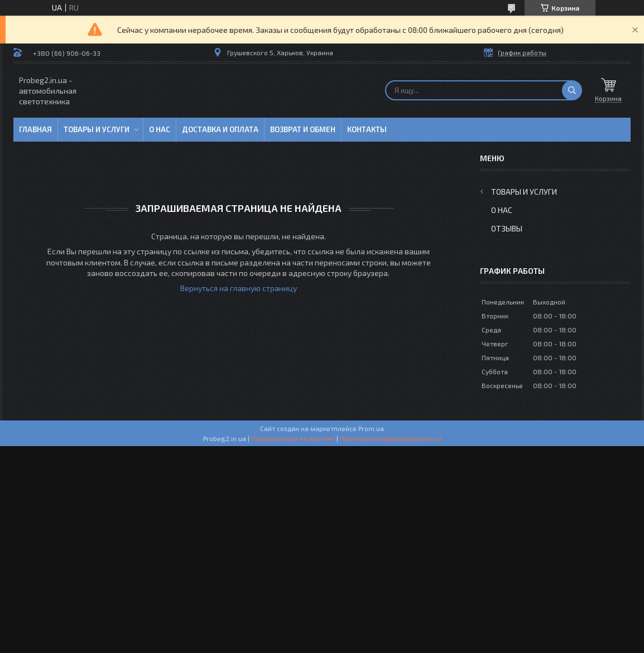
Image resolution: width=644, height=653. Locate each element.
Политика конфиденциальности (391, 438)
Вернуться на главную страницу (239, 288)
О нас (160, 129)
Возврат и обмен (303, 129)
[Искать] (572, 90)
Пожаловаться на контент (293, 438)
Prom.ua (371, 428)
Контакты (367, 129)
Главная (35, 129)
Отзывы (507, 228)
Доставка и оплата (220, 129)
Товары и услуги (97, 129)
